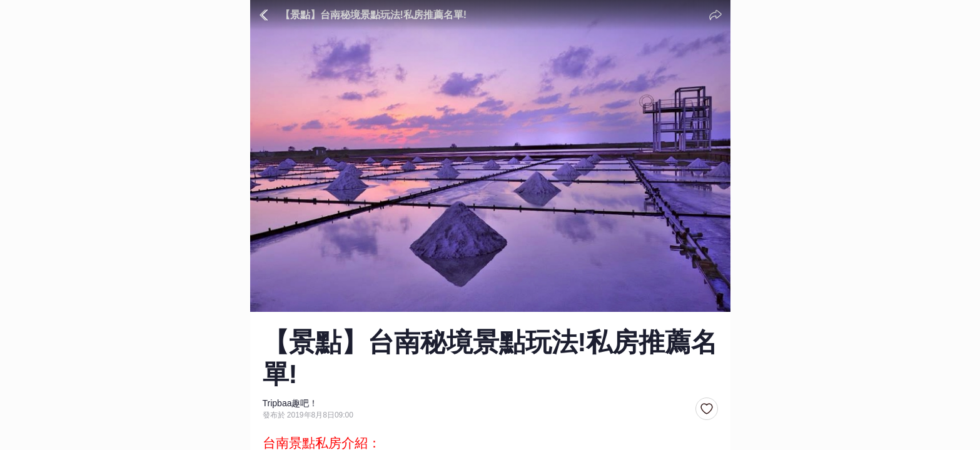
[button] (707, 409)
